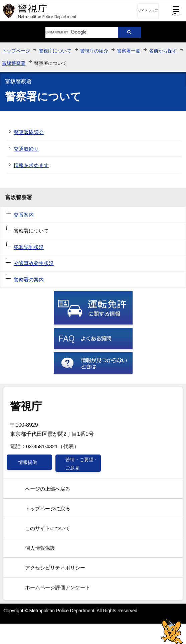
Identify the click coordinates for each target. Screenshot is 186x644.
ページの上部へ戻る (48, 489)
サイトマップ (148, 11)
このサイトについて (48, 528)
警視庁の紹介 (94, 51)
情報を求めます (31, 165)
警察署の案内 (29, 280)
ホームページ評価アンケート (58, 587)
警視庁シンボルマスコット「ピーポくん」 (172, 631)
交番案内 (24, 215)
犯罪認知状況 (29, 247)
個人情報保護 (40, 548)
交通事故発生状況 (34, 263)
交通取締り (26, 149)
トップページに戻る (48, 508)
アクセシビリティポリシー (55, 568)
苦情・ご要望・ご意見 (82, 464)
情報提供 (28, 462)
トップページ (16, 51)
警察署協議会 (29, 132)
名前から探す (163, 51)
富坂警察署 (14, 63)
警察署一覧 (129, 51)
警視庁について (55, 51)
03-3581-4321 (42, 446)
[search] (76, 32)
